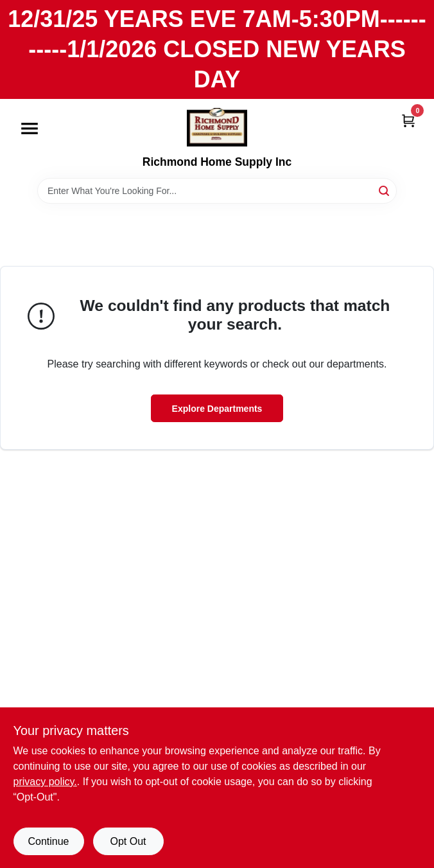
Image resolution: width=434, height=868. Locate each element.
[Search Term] (217, 191)
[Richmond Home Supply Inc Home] (217, 127)
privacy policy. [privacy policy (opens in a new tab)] (45, 782)
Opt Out (128, 841)
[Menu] (30, 129)
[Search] (385, 190)
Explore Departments (217, 409)
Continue (48, 841)
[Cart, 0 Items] (408, 120)
